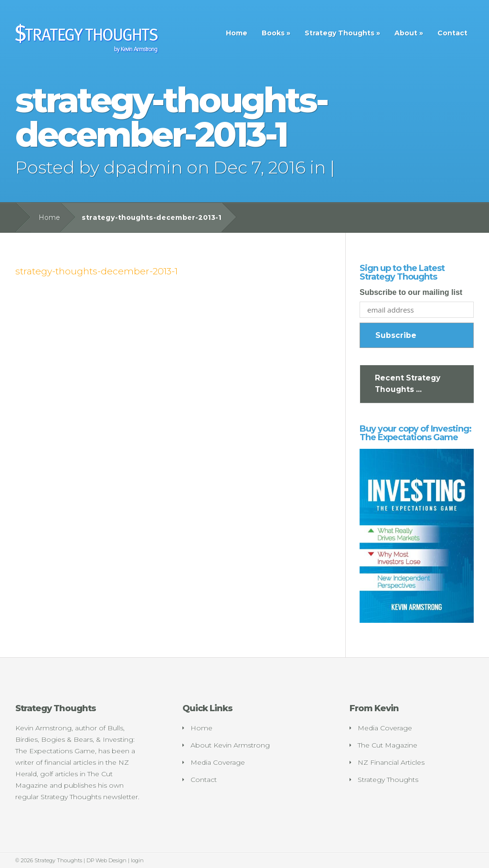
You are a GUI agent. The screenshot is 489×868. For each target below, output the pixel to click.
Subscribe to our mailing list (411, 292)
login (137, 860)
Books (273, 33)
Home (237, 33)
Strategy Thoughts (340, 33)
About (406, 33)
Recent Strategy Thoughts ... (408, 384)
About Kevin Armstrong (230, 745)
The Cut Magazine (388, 745)
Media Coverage (218, 762)
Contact (452, 33)
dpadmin (143, 167)
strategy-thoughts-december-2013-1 (96, 271)
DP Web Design (106, 860)
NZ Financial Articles (391, 762)
